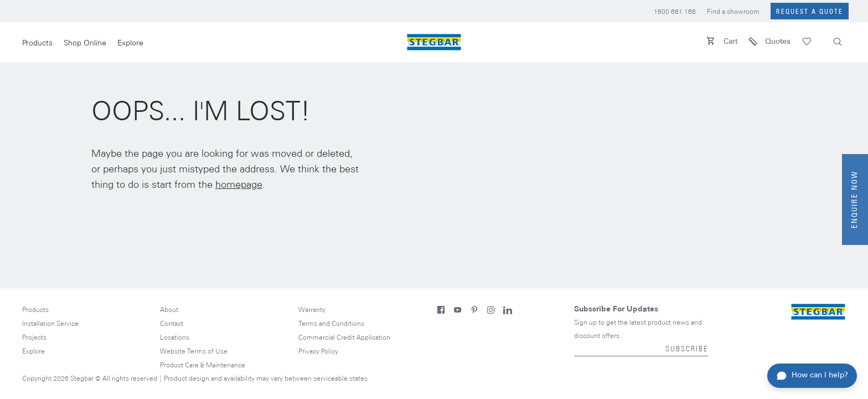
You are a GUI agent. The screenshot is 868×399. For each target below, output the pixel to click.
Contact (172, 324)
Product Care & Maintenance (203, 365)
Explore (130, 44)
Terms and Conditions (331, 324)
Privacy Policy (318, 352)
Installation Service (50, 324)
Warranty (312, 310)
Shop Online (85, 44)
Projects (34, 338)
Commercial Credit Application (344, 338)
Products (37, 44)
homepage (239, 185)
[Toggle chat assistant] (812, 376)
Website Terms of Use (194, 352)
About (169, 310)
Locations (175, 338)
